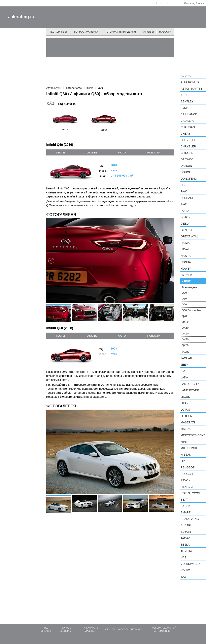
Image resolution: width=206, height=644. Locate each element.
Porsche (188, 474)
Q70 (184, 316)
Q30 (184, 293)
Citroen (187, 153)
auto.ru (21, 17)
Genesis (187, 230)
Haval (185, 249)
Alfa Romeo (190, 82)
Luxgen (186, 416)
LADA (184, 377)
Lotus (185, 410)
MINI (184, 442)
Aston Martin (191, 89)
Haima (185, 243)
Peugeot (187, 467)
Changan (188, 127)
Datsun (186, 166)
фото (122, 153)
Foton (186, 217)
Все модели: (190, 287)
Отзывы (148, 32)
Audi (184, 95)
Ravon (186, 480)
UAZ (183, 557)
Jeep (184, 365)
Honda (186, 262)
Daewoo (187, 159)
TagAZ (185, 538)
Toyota (186, 551)
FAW (184, 191)
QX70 (185, 339)
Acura (186, 76)
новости (154, 153)
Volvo (185, 570)
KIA (183, 371)
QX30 (185, 322)
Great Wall (190, 236)
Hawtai (186, 256)
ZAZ (183, 577)
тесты (60, 153)
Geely (185, 224)
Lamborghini (191, 384)
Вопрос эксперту (86, 32)
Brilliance (189, 114)
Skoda (186, 506)
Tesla (185, 545)
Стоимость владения (121, 32)
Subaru (186, 525)
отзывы (92, 153)
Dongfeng (189, 179)
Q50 (184, 299)
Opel (184, 461)
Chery (186, 134)
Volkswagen (191, 564)
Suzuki (186, 532)
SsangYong (190, 519)
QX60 (185, 334)
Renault (187, 487)
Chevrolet (189, 140)
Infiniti (186, 281)
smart (186, 512)
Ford (185, 211)
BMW (184, 108)
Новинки (137, 629)
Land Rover (190, 390)
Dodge (186, 172)
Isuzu (185, 352)
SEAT (184, 500)
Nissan (186, 455)
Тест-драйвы (58, 32)
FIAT (184, 204)
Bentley (187, 101)
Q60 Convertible (191, 310)
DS (183, 185)
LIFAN (185, 403)
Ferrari (187, 198)
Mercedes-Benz (193, 435)
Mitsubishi (189, 448)
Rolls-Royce (191, 493)
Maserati (188, 422)
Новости (165, 32)
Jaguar (186, 358)
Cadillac (187, 121)
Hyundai (187, 275)
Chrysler (188, 146)
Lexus (185, 397)
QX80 (185, 345)
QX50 (185, 328)
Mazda (186, 429)
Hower (186, 269)
